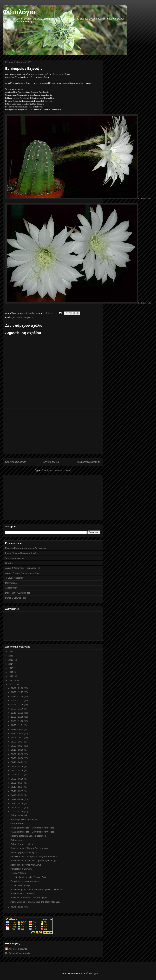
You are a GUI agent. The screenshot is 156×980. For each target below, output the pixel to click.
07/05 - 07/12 (18, 775)
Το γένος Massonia (14, 578)
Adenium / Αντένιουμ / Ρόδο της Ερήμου (29, 898)
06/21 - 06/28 (18, 779)
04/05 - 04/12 (18, 808)
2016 (11, 656)
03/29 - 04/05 (18, 812)
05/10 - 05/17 (18, 791)
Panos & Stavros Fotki (16, 598)
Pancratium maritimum (21, 869)
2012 (11, 672)
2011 (11, 676)
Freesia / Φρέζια (18, 873)
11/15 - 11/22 (18, 713)
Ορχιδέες (9, 563)
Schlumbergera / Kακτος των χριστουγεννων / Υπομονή (36, 890)
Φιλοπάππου (16, 824)
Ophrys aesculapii (19, 815)
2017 (11, 652)
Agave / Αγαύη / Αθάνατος (23, 894)
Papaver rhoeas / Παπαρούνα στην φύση (30, 848)
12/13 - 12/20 (18, 696)
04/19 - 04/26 (18, 799)
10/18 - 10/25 (18, 729)
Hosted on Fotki (144, 199)
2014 (11, 664)
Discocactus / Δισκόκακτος (18, 593)
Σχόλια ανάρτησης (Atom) (59, 470)
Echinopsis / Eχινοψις (23, 317)
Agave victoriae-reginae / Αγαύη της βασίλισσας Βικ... (35, 902)
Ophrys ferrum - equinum (22, 844)
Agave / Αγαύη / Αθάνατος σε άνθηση (23, 573)
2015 (11, 660)
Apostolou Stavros (18, 949)
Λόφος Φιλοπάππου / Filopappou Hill (23, 568)
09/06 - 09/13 (18, 754)
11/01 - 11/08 (18, 721)
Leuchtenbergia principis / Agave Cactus (29, 877)
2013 (11, 668)
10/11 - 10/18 (18, 733)
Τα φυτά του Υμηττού (15, 558)
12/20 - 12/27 (18, 692)
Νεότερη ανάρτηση (16, 462)
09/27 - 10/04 (18, 742)
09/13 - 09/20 (18, 750)
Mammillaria (11, 583)
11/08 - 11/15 (18, 717)
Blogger (95, 973)
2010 (11, 680)
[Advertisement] (53, 431)
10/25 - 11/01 (18, 725)
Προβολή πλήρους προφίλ (18, 953)
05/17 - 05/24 (18, 787)
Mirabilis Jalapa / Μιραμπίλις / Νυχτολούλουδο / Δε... (35, 857)
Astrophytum (11, 588)
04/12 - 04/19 (18, 804)
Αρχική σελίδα (51, 462)
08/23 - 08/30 (18, 758)
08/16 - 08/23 (18, 762)
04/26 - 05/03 (18, 795)
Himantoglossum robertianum (24, 819)
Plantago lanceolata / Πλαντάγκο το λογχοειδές (32, 828)
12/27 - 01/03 (18, 688)
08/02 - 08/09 (18, 771)
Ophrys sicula (17, 840)
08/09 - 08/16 (18, 766)
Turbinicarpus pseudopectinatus (25, 881)
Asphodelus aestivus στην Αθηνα (26, 865)
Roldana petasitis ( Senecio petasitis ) (28, 836)
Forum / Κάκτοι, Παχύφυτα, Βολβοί (21, 553)
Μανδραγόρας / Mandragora (24, 852)
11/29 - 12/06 (18, 705)
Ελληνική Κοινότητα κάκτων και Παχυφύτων (26, 548)
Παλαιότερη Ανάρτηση (88, 462)
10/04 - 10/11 (18, 738)
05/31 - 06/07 (18, 783)
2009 (11, 685)
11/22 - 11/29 (18, 709)
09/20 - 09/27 (18, 746)
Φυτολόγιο (19, 12)
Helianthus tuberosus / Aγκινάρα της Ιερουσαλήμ (33, 861)
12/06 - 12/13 (18, 700)
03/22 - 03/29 (18, 907)
